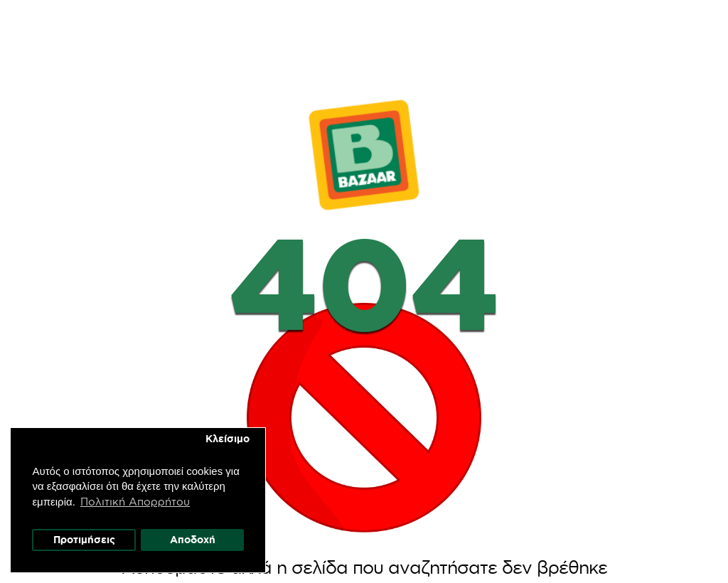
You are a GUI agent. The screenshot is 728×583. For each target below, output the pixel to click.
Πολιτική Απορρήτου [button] (136, 501)
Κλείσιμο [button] (227, 439)
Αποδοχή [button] (193, 540)
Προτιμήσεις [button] (84, 540)
